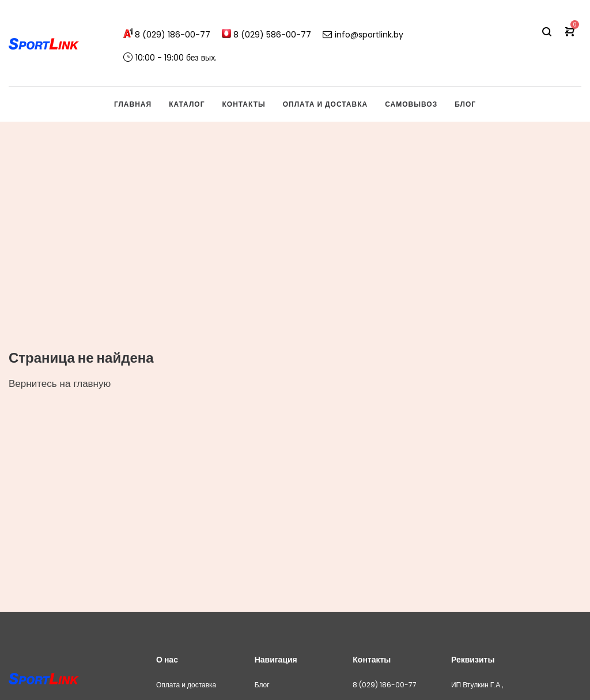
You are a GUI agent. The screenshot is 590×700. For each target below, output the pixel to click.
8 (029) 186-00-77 (385, 685)
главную (92, 383)
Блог (262, 685)
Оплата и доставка (186, 685)
